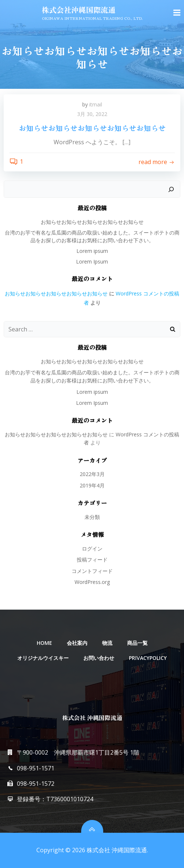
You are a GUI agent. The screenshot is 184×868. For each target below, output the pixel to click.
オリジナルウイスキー (43, 658)
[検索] (171, 189)
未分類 (92, 517)
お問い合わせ (99, 658)
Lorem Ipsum (92, 262)
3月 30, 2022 (92, 114)
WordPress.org (92, 582)
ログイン (92, 549)
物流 (107, 643)
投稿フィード (92, 560)
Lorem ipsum (92, 251)
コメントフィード (92, 571)
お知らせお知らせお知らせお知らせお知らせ (92, 222)
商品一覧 (137, 643)
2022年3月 (92, 474)
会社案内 (77, 643)
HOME (44, 643)
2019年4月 (92, 485)
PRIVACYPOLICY (148, 658)
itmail (96, 104)
